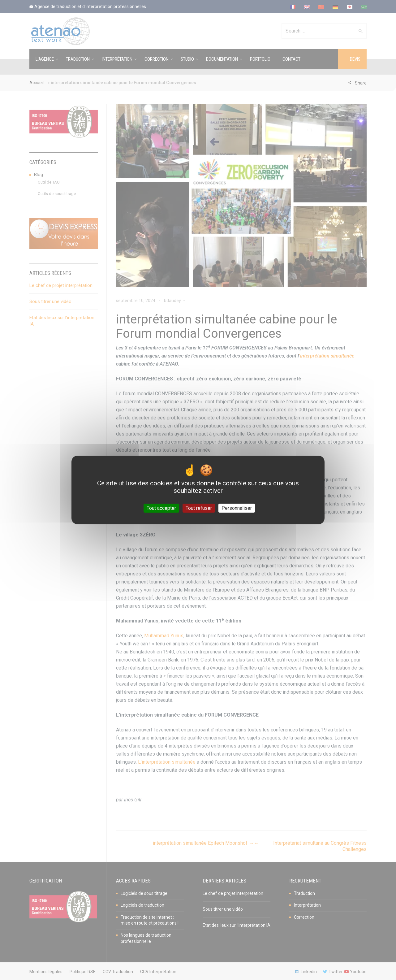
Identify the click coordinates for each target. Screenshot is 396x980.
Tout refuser (199, 508)
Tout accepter (161, 508)
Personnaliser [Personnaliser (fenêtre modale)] (237, 508)
